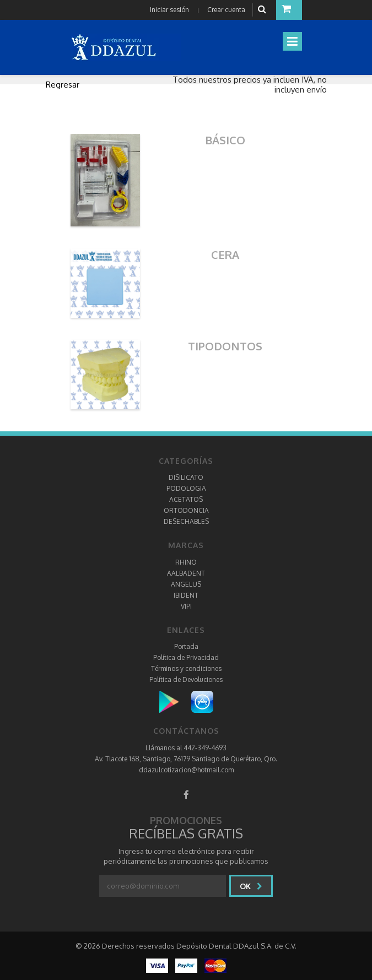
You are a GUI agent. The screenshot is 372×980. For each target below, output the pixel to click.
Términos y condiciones (186, 668)
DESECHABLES (186, 521)
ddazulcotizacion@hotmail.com (186, 770)
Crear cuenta (226, 10)
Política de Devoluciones (186, 679)
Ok (251, 886)
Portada (186, 646)
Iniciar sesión (169, 10)
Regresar (63, 85)
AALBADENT (186, 573)
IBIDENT (186, 595)
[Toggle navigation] (292, 41)
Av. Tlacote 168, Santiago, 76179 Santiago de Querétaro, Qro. (186, 759)
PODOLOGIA (186, 488)
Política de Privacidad (186, 657)
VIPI (186, 606)
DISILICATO (186, 477)
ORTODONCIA (186, 510)
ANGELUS (186, 584)
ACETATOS (186, 499)
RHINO (186, 562)
